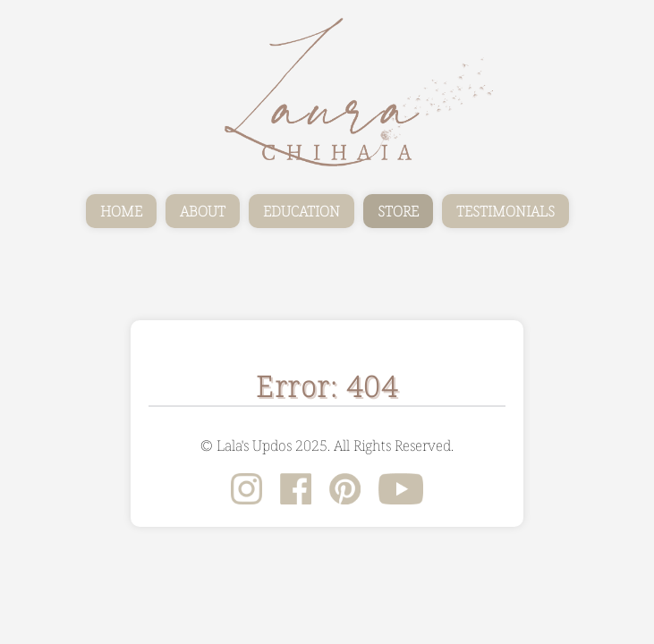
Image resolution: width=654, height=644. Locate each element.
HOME (121, 211)
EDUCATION (302, 211)
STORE (398, 211)
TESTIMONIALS (505, 211)
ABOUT (203, 211)
